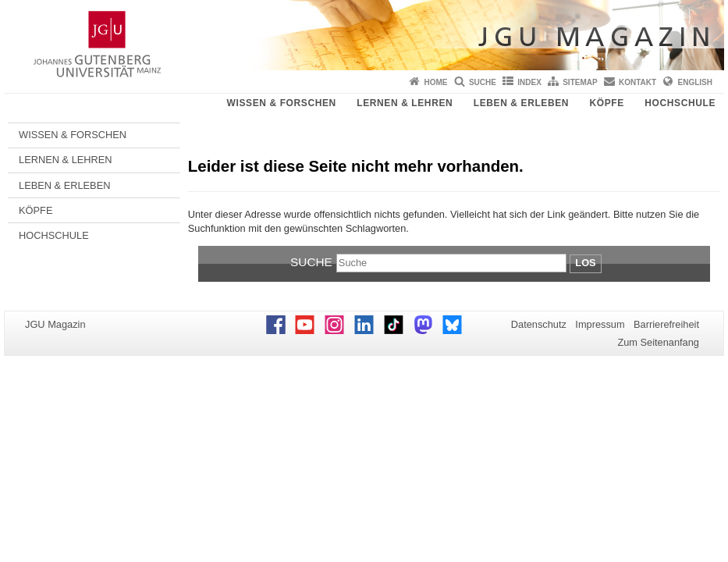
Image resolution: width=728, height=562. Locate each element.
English (695, 82)
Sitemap (580, 82)
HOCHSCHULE (680, 103)
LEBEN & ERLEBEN (521, 103)
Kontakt (637, 82)
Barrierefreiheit (666, 324)
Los (585, 263)
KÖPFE (607, 103)
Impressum (600, 324)
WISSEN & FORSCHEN (282, 103)
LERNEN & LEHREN (405, 103)
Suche (483, 82)
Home (436, 82)
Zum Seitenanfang (658, 342)
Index (529, 82)
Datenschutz (539, 324)
